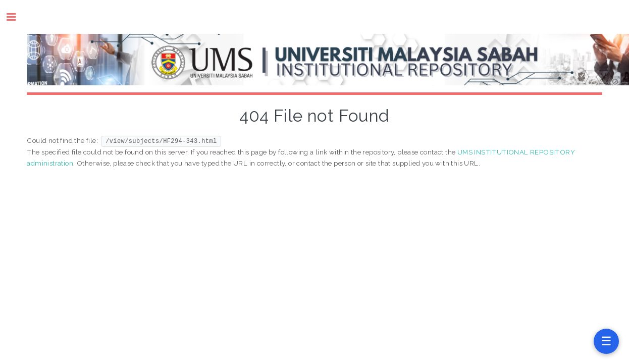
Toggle (16, 17)
